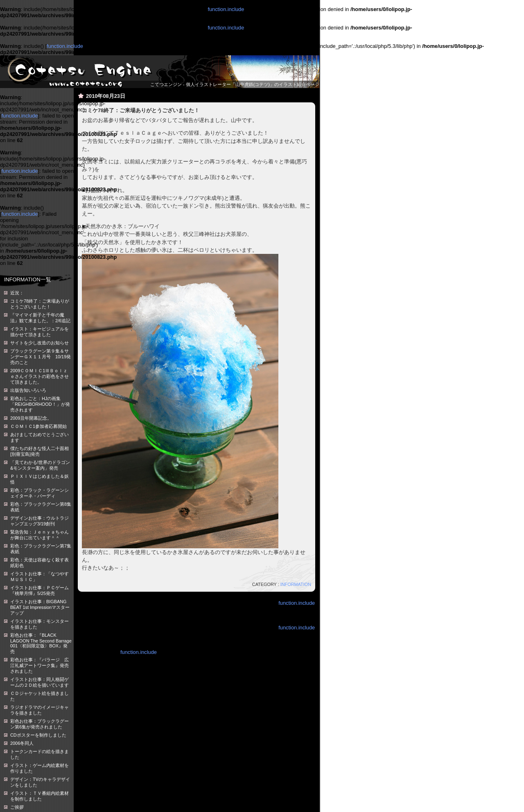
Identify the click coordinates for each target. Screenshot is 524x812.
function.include (226, 9)
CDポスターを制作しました (38, 735)
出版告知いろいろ (28, 390)
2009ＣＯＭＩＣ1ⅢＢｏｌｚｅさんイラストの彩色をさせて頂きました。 (40, 376)
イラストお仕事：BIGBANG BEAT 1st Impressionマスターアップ (40, 607)
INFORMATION (296, 584)
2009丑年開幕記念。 (31, 418)
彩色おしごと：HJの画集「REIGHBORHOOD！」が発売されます (40, 404)
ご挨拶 (17, 807)
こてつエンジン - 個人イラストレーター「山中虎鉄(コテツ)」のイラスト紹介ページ (235, 84)
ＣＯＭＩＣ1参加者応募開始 (38, 426)
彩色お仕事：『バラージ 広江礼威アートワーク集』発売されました (40, 665)
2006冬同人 (22, 743)
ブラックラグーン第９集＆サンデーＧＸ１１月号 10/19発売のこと (41, 357)
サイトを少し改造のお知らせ (40, 343)
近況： (17, 293)
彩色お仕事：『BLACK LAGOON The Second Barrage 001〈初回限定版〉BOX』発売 (41, 643)
